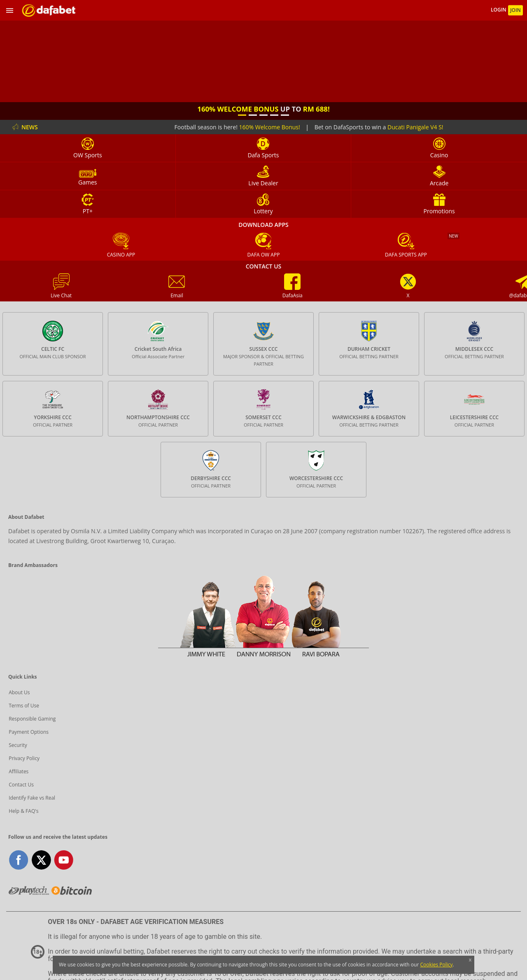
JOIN (515, 10)
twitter (41, 860)
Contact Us (21, 785)
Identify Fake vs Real (32, 798)
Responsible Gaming (32, 719)
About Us (19, 692)
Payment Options (29, 732)
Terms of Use (24, 706)
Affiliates (19, 771)
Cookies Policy (436, 965)
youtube (64, 860)
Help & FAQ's (23, 811)
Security (18, 745)
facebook (19, 860)
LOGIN (499, 10)
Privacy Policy (24, 758)
